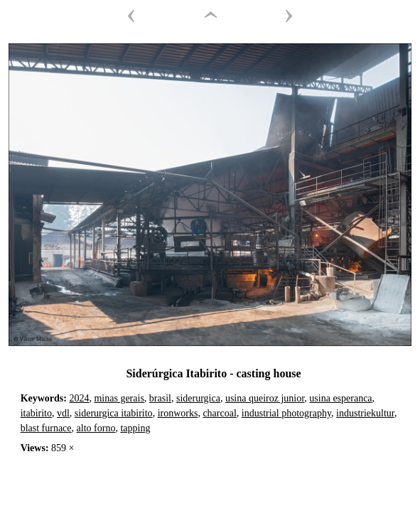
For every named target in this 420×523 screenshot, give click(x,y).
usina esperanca (340, 398)
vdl (63, 413)
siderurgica (198, 398)
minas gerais (119, 398)
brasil (160, 398)
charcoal (219, 413)
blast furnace (46, 428)
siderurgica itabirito (114, 413)
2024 (79, 398)
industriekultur (365, 413)
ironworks (178, 413)
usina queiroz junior (265, 398)
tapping (135, 428)
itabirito (36, 413)
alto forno (96, 428)
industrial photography (286, 413)
